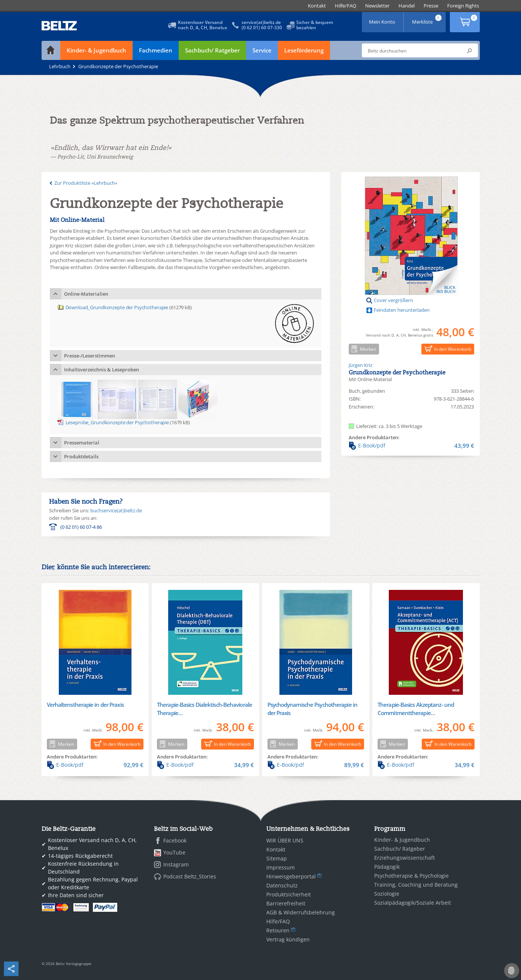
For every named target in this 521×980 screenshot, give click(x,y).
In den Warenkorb (446, 349)
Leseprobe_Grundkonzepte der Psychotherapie (117, 422)
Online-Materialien (86, 294)
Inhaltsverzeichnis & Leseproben (102, 370)
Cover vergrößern (393, 300)
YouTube (174, 852)
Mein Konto (383, 19)
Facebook (175, 840)
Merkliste (427, 19)
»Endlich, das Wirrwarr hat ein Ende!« (111, 148)
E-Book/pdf (411, 446)
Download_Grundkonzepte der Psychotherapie (117, 307)
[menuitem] (317, 6)
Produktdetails (81, 456)
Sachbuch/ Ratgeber (212, 50)
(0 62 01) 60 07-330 (262, 28)
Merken (362, 349)
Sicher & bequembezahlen (315, 25)
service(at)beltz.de (261, 22)
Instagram (176, 864)
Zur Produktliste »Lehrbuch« (86, 183)
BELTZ (60, 26)
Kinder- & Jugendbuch (96, 50)
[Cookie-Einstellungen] (512, 971)
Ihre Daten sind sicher (76, 895)
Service (262, 50)
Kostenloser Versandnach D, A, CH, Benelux (203, 25)
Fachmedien (156, 50)
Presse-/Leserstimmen (90, 356)
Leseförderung (304, 50)
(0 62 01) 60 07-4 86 (81, 527)
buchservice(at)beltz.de (116, 510)
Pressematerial (82, 443)
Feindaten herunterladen (402, 310)
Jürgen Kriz (361, 365)
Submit (469, 51)
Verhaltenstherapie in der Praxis (85, 705)
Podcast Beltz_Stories (190, 876)
